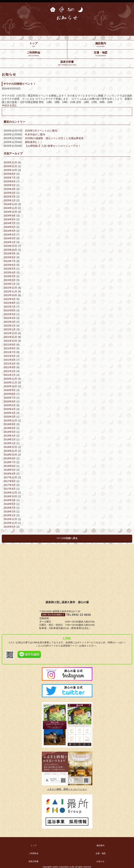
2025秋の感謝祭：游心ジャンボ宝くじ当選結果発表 (54, 138)
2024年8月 (10, 219)
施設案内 (100, 845)
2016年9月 (10, 500)
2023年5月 (10, 269)
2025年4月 (10, 189)
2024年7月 (10, 223)
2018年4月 (10, 474)
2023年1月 (10, 284)
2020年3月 (10, 413)
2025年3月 (10, 193)
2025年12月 (10, 162)
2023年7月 (10, 261)
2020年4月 (10, 409)
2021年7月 (10, 352)
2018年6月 (10, 466)
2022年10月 (10, 295)
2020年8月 (10, 394)
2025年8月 (10, 174)
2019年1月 (10, 443)
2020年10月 (10, 386)
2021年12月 (10, 333)
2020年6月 (10, 401)
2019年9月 (10, 424)
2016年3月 (10, 512)
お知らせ (100, 861)
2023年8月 (10, 257)
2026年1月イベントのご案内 (41, 131)
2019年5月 (10, 432)
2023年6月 (10, 265)
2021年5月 (10, 360)
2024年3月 (10, 238)
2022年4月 (10, 318)
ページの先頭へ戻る (67, 538)
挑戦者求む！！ (34, 142)
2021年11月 (10, 337)
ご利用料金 (33, 853)
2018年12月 (10, 447)
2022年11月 (10, 291)
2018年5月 (10, 470)
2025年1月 (10, 200)
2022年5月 (10, 314)
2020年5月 (10, 405)
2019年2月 (10, 439)
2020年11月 (10, 383)
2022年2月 (10, 326)
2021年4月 (10, 364)
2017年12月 (10, 477)
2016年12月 (10, 493)
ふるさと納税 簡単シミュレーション (67, 789)
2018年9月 (10, 458)
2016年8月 (10, 504)
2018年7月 (10, 462)
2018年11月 (10, 451)
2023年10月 (10, 250)
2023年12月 (10, 246)
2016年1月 (10, 515)
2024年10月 (10, 212)
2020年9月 (10, 390)
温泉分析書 (33, 861)
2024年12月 (10, 204)
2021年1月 (10, 375)
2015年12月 (10, 519)
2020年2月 (10, 417)
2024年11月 (10, 208)
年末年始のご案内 (35, 134)
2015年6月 (10, 527)
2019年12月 (10, 420)
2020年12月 (10, 379)
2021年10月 (10, 341)
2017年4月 (10, 489)
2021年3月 (10, 367)
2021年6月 (10, 356)
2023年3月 (10, 276)
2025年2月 (10, 197)
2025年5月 (10, 185)
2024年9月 (10, 216)
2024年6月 (10, 227)
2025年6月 (10, 181)
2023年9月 (10, 253)
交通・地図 (101, 853)
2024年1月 (10, 242)
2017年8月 (10, 481)
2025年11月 (10, 166)
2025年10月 (10, 170)
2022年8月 (10, 303)
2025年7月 (10, 178)
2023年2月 (10, 280)
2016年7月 (10, 508)
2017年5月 (10, 485)
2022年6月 (10, 310)
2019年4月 (10, 436)
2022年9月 (10, 299)
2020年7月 (10, 398)
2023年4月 (10, 272)
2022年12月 (10, 288)
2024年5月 (10, 231)
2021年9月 (10, 345)
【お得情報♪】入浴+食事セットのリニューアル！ (53, 146)
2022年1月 (10, 329)
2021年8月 (10, 348)
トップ (33, 845)
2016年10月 (10, 496)
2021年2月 (10, 371)
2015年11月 (10, 523)
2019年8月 (10, 428)
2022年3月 (10, 322)
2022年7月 (10, 307)
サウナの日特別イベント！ (19, 84)
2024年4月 (10, 235)
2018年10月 (10, 455)
